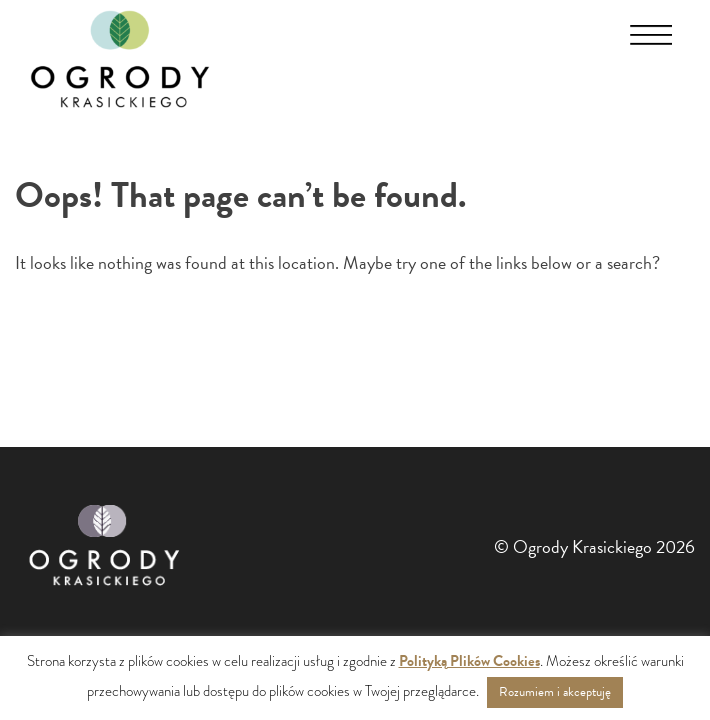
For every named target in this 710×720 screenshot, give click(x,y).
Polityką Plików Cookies (469, 661)
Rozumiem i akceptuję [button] (555, 692)
